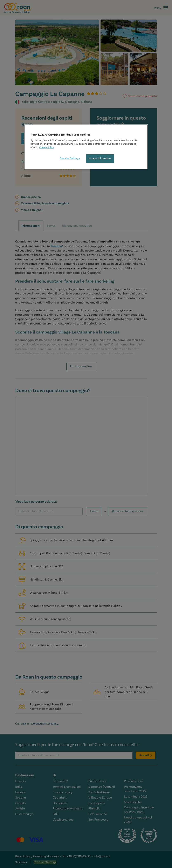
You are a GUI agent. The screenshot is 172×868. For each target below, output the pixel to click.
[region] (86, 147)
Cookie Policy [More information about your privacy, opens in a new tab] (47, 147)
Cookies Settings (70, 158)
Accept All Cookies (100, 158)
